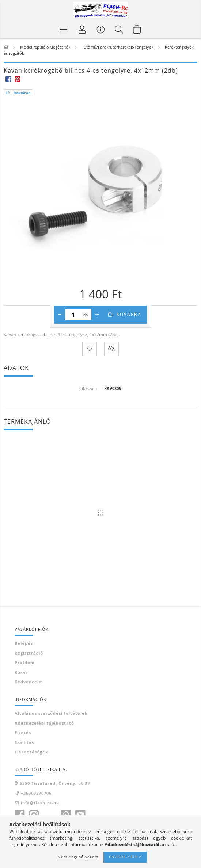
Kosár (21, 672)
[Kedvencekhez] (90, 349)
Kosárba (129, 314)
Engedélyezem (125, 857)
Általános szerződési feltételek (51, 713)
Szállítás (24, 742)
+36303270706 (36, 793)
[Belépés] (82, 29)
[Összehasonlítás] (111, 349)
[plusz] (97, 315)
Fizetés (23, 732)
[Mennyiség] (73, 315)
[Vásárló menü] (100, 29)
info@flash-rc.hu (40, 803)
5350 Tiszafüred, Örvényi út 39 (55, 783)
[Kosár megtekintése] (137, 29)
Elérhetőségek (31, 752)
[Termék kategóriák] (64, 29)
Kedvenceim (29, 682)
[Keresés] (119, 29)
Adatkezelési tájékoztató (44, 723)
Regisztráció (29, 653)
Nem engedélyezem (78, 857)
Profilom (25, 662)
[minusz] (60, 315)
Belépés (24, 643)
